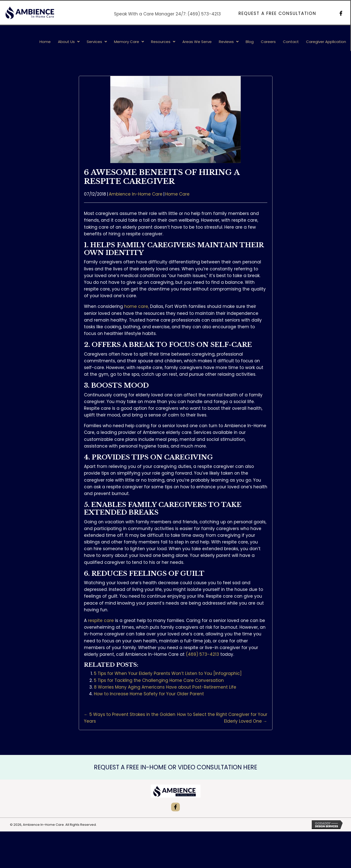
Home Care (177, 194)
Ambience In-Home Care (136, 194)
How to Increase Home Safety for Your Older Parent (149, 694)
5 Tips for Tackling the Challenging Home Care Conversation (159, 680)
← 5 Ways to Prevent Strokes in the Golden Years (130, 718)
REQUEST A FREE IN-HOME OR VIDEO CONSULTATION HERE (175, 767)
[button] (277, 14)
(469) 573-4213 (204, 14)
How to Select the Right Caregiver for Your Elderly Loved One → (222, 718)
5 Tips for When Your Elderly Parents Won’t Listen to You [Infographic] (168, 673)
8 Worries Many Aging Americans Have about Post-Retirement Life (165, 687)
